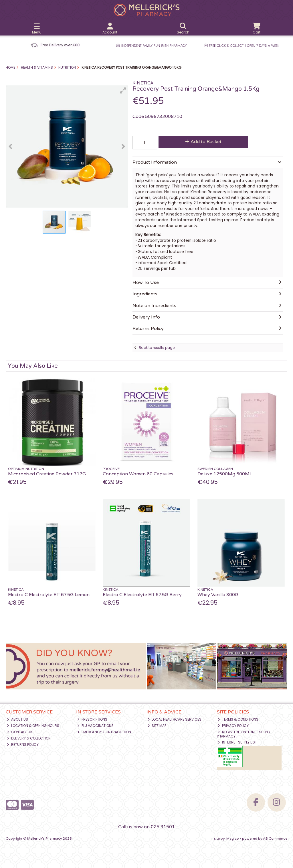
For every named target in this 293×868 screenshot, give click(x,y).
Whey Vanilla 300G (218, 595)
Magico (233, 839)
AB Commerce (275, 839)
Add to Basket (203, 142)
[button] (123, 90)
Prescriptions (92, 719)
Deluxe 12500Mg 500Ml (224, 474)
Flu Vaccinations (95, 726)
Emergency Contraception (104, 732)
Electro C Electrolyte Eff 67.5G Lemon (49, 595)
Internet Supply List (237, 742)
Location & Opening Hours (33, 726)
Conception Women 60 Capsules (138, 474)
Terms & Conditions (238, 719)
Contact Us (20, 732)
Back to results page (157, 348)
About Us (17, 719)
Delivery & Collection (29, 738)
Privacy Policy (233, 726)
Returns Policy (23, 745)
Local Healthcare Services (175, 719)
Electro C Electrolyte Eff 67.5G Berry (142, 595)
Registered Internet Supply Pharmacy (244, 734)
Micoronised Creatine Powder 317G (47, 474)
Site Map (157, 726)
